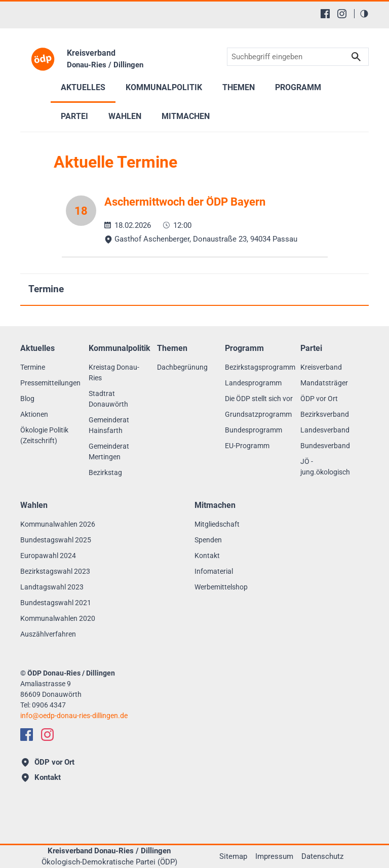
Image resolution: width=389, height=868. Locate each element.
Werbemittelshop (221, 587)
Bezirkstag (105, 472)
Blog (27, 399)
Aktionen (34, 414)
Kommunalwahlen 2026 (58, 524)
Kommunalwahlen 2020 (58, 618)
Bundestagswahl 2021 (56, 603)
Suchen (356, 57)
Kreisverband (321, 367)
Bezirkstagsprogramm (260, 367)
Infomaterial (214, 571)
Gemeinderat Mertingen (109, 451)
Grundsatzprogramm (258, 414)
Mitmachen (186, 116)
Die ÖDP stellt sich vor (259, 399)
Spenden (208, 540)
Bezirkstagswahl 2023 (55, 571)
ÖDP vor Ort (319, 399)
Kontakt (207, 556)
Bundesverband (325, 446)
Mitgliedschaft (217, 524)
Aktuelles (83, 87)
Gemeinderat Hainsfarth (109, 425)
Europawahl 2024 (48, 556)
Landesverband (325, 430)
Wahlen (125, 116)
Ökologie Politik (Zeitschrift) (44, 435)
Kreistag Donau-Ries (114, 372)
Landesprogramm (253, 383)
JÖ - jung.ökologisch (325, 467)
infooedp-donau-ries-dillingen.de (74, 716)
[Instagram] (342, 14)
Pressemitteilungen (50, 383)
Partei (74, 116)
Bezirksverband (325, 414)
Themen (239, 87)
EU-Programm (247, 446)
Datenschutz (322, 856)
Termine (46, 289)
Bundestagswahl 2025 (56, 540)
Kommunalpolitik (164, 87)
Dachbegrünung (182, 367)
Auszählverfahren (48, 634)
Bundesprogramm (254, 430)
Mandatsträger (324, 383)
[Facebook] (325, 14)
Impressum (274, 856)
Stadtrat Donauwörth (108, 399)
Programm (298, 87)
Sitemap (233, 856)
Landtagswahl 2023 (52, 587)
